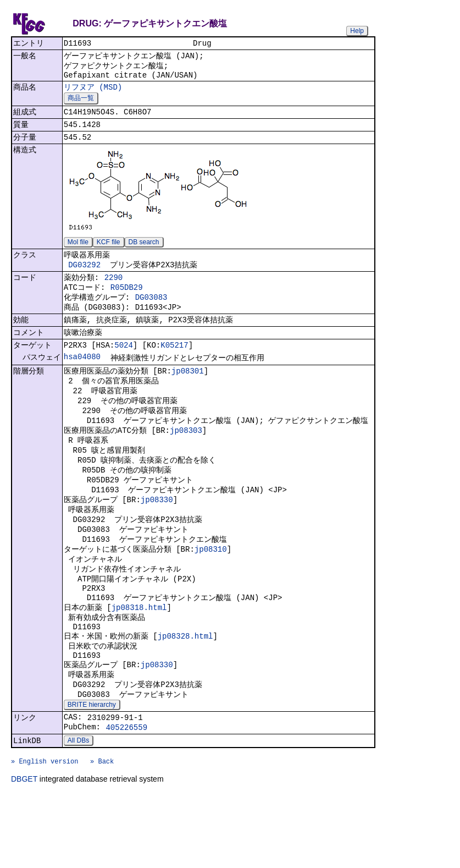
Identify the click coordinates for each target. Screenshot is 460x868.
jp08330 (157, 539)
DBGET (24, 853)
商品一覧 (81, 105)
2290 (114, 292)
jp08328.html (185, 692)
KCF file (109, 253)
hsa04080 (82, 381)
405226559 (126, 795)
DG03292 (84, 278)
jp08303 (186, 462)
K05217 (174, 368)
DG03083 (151, 315)
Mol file (78, 253)
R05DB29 (127, 303)
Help (357, 31)
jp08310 (211, 594)
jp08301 (188, 396)
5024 (124, 368)
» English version (45, 833)
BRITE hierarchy (92, 769)
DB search (144, 253)
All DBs (78, 809)
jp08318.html (139, 659)
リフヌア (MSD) (93, 93)
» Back (102, 833)
